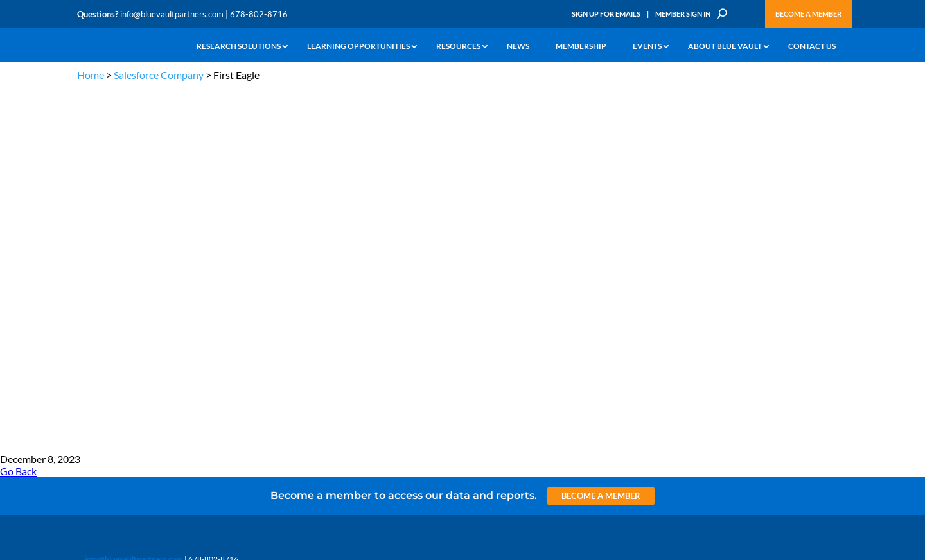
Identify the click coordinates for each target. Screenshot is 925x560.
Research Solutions (239, 47)
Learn (87, 285)
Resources (458, 47)
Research (93, 314)
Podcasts (169, 300)
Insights (298, 270)
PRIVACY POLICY (765, 207)
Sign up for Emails (709, 434)
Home (91, 75)
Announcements (313, 285)
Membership (581, 47)
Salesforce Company (159, 75)
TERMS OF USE (823, 207)
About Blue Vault (725, 47)
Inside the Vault (311, 300)
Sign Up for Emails (606, 14)
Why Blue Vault (103, 373)
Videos (166, 314)
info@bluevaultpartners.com (172, 14)
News (518, 47)
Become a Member (808, 14)
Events (647, 47)
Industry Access (104, 329)
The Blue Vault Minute (191, 270)
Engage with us (775, 302)
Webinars (171, 285)
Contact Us (812, 47)
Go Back (18, 109)
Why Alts (92, 270)
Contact (91, 388)
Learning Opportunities (358, 47)
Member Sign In (683, 14)
